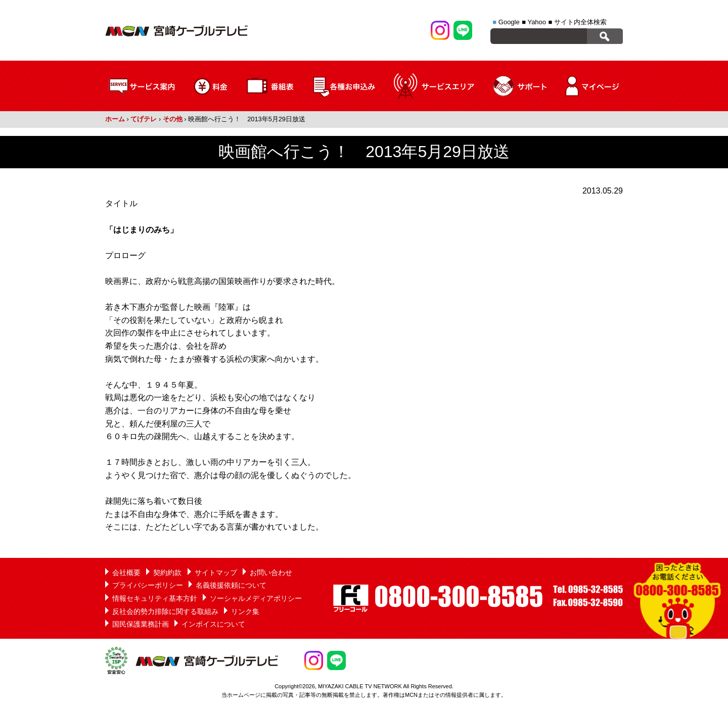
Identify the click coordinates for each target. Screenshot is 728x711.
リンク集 (245, 611)
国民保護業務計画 (141, 624)
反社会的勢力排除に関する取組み (165, 611)
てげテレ (144, 119)
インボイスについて (213, 624)
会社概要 (126, 573)
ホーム (115, 119)
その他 (173, 119)
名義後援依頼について (231, 585)
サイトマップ (216, 573)
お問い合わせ (271, 573)
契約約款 (167, 573)
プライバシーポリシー (148, 585)
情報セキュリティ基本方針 (155, 598)
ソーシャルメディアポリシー (256, 598)
